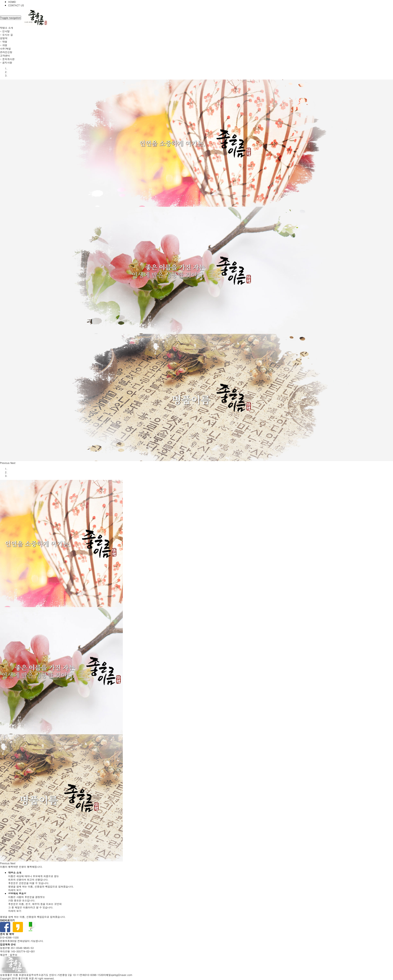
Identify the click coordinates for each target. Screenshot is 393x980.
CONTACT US (16, 5)
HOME (12, 2)
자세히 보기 (15, 890)
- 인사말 (5, 31)
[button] (5, 463)
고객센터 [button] (5, 56)
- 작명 (4, 42)
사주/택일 (5, 49)
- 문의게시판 (7, 59)
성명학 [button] (4, 38)
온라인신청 (6, 52)
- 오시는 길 (6, 35)
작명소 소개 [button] (7, 28)
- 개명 (4, 45)
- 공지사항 (6, 62)
